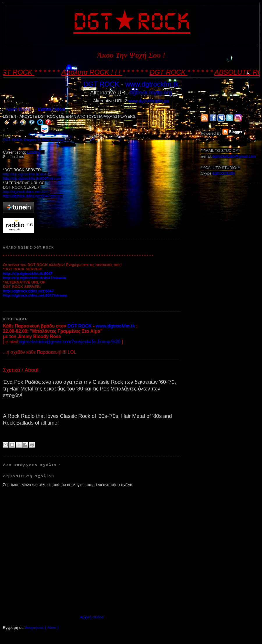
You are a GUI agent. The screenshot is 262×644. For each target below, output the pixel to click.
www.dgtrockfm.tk (152, 84)
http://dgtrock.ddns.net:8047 (26, 192)
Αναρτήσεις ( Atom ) (42, 628)
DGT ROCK (101, 84)
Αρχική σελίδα (18, 109)
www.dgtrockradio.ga (149, 101)
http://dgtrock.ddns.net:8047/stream (33, 196)
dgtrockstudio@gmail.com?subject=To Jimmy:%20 (70, 342)
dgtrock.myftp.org (151, 93)
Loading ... (36, 152)
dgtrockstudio (224, 173)
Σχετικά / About (52, 109)
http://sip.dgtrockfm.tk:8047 (26, 174)
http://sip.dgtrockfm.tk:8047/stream (32, 178)
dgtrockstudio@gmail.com (234, 156)
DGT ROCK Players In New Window (33, 140)
